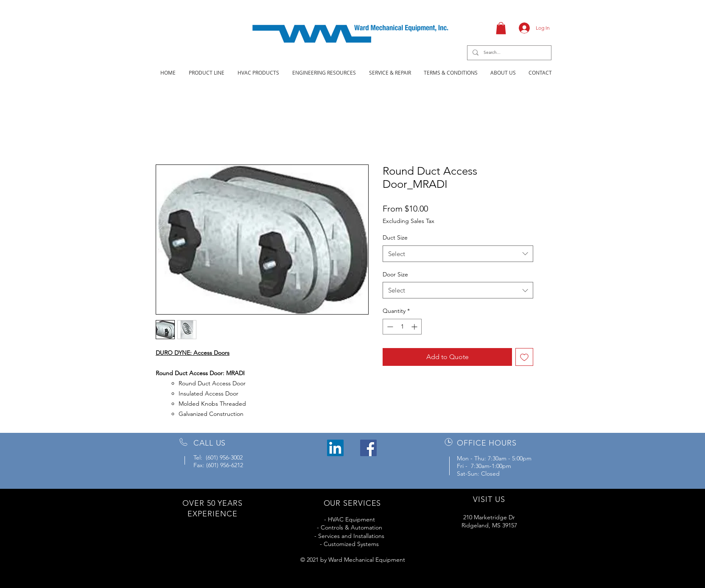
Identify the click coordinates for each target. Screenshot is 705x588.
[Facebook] (368, 448)
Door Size (395, 274)
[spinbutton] (402, 327)
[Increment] (415, 327)
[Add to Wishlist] (524, 357)
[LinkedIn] (335, 448)
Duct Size (395, 237)
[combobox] (458, 254)
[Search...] (508, 53)
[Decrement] (389, 327)
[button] (501, 28)
